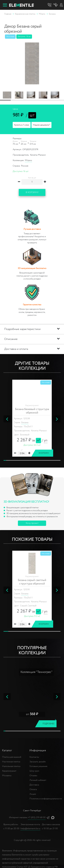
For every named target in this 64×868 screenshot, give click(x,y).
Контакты (34, 757)
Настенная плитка (11, 762)
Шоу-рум (34, 771)
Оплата (33, 789)
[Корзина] (56, 5)
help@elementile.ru (30, 829)
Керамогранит (9, 771)
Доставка (34, 785)
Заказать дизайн (38, 762)
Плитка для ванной (12, 757)
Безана (25, 423)
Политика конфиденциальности (46, 799)
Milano (28, 160)
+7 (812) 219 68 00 (37, 817)
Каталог (7, 750)
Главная (8, 14)
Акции (33, 794)
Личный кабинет (38, 780)
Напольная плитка (11, 766)
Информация (38, 750)
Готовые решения (38, 766)
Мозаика (7, 776)
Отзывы (33, 776)
